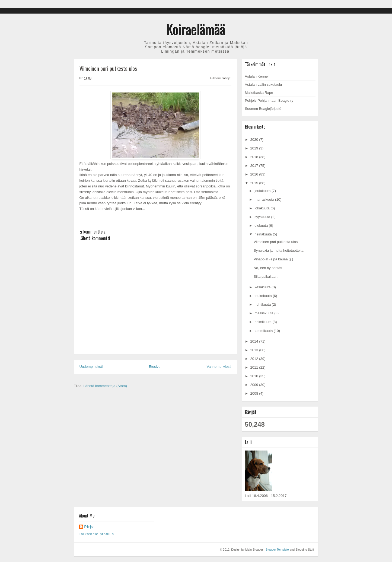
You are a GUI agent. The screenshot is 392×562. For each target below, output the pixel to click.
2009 (255, 385)
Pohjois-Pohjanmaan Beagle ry (269, 100)
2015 (255, 183)
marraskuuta (265, 199)
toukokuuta (264, 296)
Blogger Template (277, 550)
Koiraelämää (196, 29)
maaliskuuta (264, 313)
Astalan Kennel (257, 76)
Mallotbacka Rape (259, 93)
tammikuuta (264, 331)
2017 (255, 166)
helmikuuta (263, 322)
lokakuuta (262, 208)
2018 (255, 157)
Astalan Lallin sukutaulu (264, 84)
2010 (255, 376)
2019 (255, 148)
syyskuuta (263, 217)
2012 (255, 359)
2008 (255, 393)
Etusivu (155, 367)
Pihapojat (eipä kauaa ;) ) (273, 259)
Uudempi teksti (91, 367)
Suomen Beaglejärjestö (263, 109)
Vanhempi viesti (219, 367)
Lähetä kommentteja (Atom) (105, 386)
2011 (255, 367)
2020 (255, 140)
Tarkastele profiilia (97, 534)
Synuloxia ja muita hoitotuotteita (279, 250)
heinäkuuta (264, 234)
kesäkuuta (263, 287)
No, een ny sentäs (268, 268)
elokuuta (262, 226)
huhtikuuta (263, 304)
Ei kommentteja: (221, 78)
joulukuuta (263, 191)
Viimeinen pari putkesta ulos (276, 242)
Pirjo (89, 527)
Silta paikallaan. (266, 277)
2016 (255, 174)
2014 (255, 341)
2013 (255, 350)
